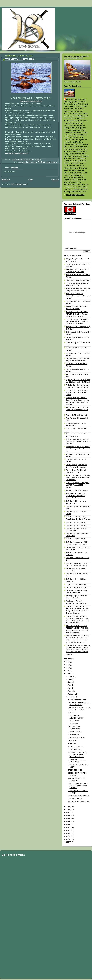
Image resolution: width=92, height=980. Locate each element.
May (70, 685)
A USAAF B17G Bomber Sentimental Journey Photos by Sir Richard (78, 296)
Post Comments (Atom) (19, 184)
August (71, 676)
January (71, 697)
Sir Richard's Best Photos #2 (76, 525)
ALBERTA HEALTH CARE (77, 700)
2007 (68, 842)
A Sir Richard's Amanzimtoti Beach (78, 280)
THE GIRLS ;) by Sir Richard (76, 584)
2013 (68, 824)
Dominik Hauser (51, 162)
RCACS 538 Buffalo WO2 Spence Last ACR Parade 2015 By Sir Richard (78, 485)
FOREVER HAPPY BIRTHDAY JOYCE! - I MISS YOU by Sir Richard (77, 392)
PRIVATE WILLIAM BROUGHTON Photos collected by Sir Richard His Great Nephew (78, 478)
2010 (68, 833)
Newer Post (6, 180)
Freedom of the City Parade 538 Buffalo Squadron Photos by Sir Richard (77, 410)
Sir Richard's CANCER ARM (76, 539)
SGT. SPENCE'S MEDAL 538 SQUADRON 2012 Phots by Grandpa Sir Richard (76, 496)
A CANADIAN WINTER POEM (78, 796)
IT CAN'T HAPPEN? (75, 799)
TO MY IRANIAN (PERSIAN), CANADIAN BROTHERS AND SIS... (78, 786)
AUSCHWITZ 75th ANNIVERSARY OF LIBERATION (76, 718)
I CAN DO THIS (73, 734)
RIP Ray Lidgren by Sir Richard (77, 490)
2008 (68, 839)
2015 (68, 818)
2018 (68, 809)
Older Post (55, 180)
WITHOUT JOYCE (74, 749)
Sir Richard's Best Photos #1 (76, 522)
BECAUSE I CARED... (76, 746)
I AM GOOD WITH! (74, 731)
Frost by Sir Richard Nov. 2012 (76, 415)
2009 (68, 836)
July (70, 679)
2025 (68, 662)
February (71, 694)
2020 (68, 674)
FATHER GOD (73, 723)
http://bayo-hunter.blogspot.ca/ (17, 153)
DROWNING (72, 740)
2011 (68, 830)
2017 (68, 812)
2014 (68, 821)
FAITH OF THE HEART (76, 737)
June (70, 682)
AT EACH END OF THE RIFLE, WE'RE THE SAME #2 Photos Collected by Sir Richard (77, 322)
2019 (68, 806)
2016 (68, 815)
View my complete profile (75, 195)
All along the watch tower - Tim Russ (32, 162)
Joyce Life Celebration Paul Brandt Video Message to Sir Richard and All (78, 449)
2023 (68, 665)
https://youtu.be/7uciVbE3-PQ (31, 101)
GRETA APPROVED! (75, 770)
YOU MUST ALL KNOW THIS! (78, 802)
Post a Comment (10, 172)
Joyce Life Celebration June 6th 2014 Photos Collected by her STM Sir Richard (78, 442)
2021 (68, 671)
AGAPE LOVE (73, 743)
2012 (68, 827)
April (70, 688)
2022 (68, 668)
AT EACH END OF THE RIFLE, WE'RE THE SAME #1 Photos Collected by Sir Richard (77, 314)
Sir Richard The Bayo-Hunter (76, 99)
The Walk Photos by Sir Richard (77, 587)
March (71, 691)
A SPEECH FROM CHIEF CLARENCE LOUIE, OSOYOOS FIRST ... (77, 754)
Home (30, 180)
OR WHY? (71, 713)
